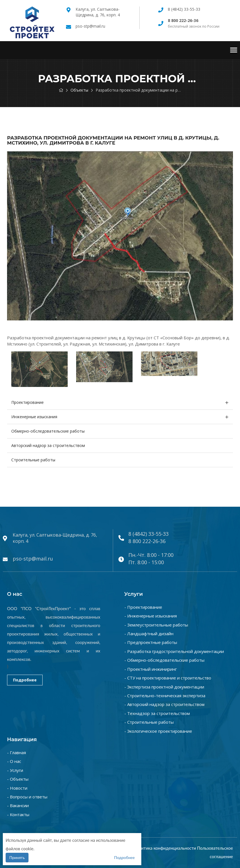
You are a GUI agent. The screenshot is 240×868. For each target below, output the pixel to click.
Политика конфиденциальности (165, 848)
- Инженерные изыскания (151, 616)
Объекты (79, 90)
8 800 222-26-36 (147, 541)
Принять (17, 857)
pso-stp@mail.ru (90, 26)
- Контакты (18, 814)
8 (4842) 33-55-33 (184, 9)
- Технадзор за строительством (157, 713)
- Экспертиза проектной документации (164, 687)
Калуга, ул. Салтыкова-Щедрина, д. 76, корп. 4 (98, 12)
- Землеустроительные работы (156, 625)
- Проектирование (143, 607)
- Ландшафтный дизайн (149, 634)
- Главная (16, 752)
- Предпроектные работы (151, 642)
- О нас (14, 761)
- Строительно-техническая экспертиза (165, 696)
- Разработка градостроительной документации (174, 651)
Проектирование (27, 402)
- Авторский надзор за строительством (164, 704)
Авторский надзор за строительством (48, 445)
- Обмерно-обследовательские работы (164, 660)
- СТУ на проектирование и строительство (168, 678)
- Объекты (18, 779)
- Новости (17, 788)
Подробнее (25, 680)
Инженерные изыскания (34, 417)
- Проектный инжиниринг (151, 669)
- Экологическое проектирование (158, 731)
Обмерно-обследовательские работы (48, 431)
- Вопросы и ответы (27, 797)
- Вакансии (18, 805)
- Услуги (15, 770)
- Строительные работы (149, 722)
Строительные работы (33, 460)
